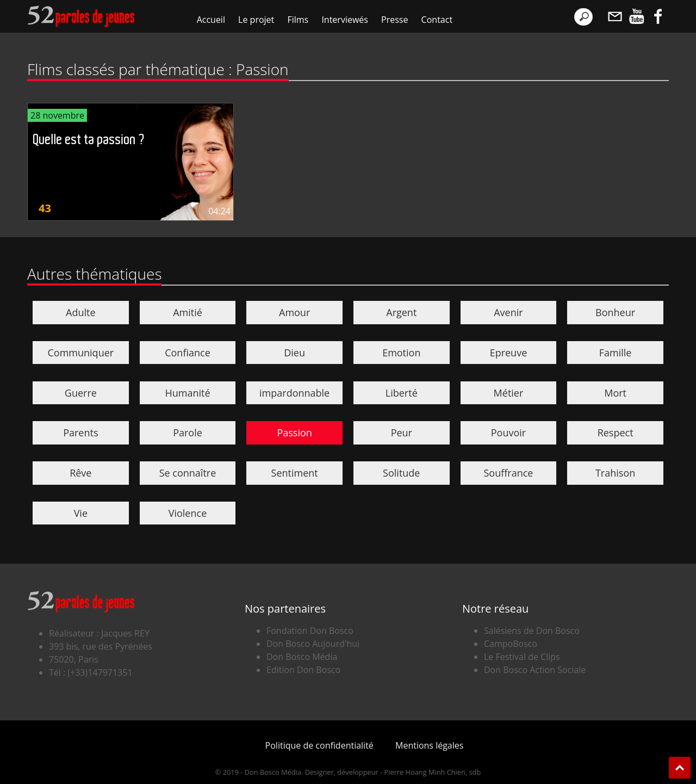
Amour (294, 312)
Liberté (402, 393)
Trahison (615, 473)
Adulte (81, 312)
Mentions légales (429, 745)
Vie (81, 513)
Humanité (187, 393)
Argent (401, 312)
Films (298, 20)
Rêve (80, 473)
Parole (188, 433)
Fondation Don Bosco (310, 631)
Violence (188, 513)
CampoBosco (511, 644)
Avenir (508, 312)
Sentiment (295, 473)
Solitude (401, 473)
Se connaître (188, 473)
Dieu (294, 353)
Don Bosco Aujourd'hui (313, 644)
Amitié (188, 312)
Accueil (211, 20)
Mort (615, 393)
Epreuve (509, 353)
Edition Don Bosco (303, 670)
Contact (437, 20)
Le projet (256, 20)
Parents (80, 433)
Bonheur (615, 312)
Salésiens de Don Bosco (532, 631)
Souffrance (508, 473)
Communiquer (81, 353)
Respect (616, 433)
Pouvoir (508, 433)
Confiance (188, 353)
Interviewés (345, 20)
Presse (394, 20)
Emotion (401, 353)
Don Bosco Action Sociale (535, 670)
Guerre (81, 393)
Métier (509, 393)
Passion (294, 433)
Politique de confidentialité (319, 745)
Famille (616, 353)
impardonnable (294, 393)
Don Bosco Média (302, 657)
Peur (402, 433)
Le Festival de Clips (522, 657)
